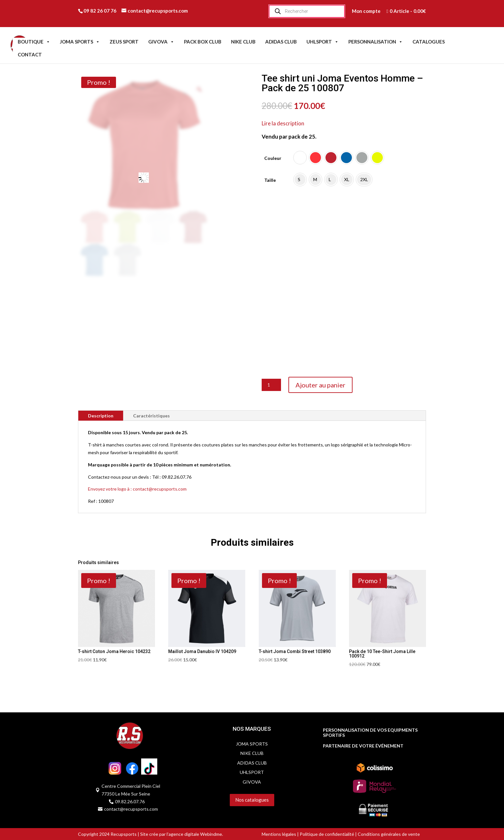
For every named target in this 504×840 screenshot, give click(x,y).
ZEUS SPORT (124, 42)
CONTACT (30, 54)
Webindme (211, 834)
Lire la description (283, 123)
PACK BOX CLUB (203, 42)
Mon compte (366, 11)
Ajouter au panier (320, 385)
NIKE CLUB (243, 42)
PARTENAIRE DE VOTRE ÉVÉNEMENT (363, 746)
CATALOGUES (429, 42)
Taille (270, 180)
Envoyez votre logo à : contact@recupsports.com (137, 489)
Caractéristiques (151, 416)
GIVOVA (161, 42)
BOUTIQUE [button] (34, 42)
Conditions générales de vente (388, 834)
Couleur (273, 158)
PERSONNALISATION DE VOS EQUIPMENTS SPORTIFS (370, 733)
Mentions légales (279, 834)
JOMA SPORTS (80, 42)
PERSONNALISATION (376, 42)
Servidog (209, 813)
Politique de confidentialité (327, 834)
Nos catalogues (252, 800)
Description (101, 416)
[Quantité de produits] (271, 385)
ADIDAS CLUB (281, 42)
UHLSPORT (323, 42)
